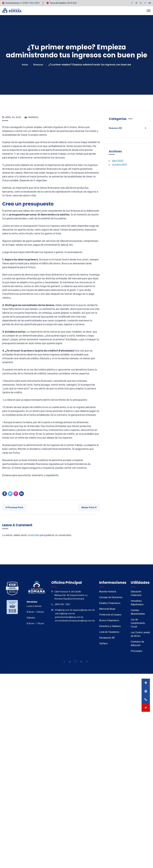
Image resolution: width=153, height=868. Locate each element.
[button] (146, 708)
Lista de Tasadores (109, 632)
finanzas (38, 65)
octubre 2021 (119, 165)
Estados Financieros (110, 603)
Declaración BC (107, 638)
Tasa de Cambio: (58, 3)
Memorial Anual (107, 609)
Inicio (25, 65)
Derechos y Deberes (110, 626)
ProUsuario (137, 651)
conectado (33, 535)
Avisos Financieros (109, 621)
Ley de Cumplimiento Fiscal (138, 623)
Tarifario (103, 644)
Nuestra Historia (108, 592)
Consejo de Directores (111, 597)
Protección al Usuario (110, 615)
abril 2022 (118, 161)
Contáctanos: (13, 3)
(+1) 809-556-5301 (30, 3)
